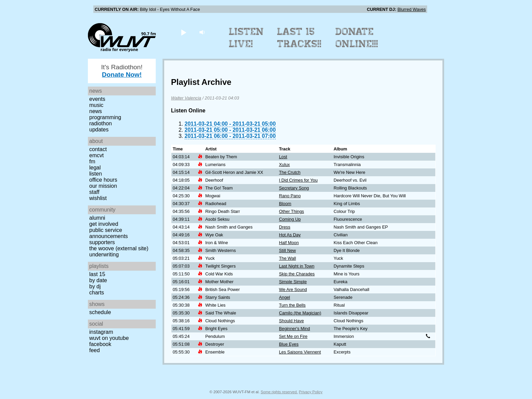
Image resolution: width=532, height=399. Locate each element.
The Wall (287, 258)
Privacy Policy (311, 392)
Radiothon (101, 123)
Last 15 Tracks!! (299, 38)
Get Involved (104, 224)
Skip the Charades (297, 274)
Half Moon (289, 243)
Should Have (291, 321)
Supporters (102, 242)
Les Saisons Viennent (300, 352)
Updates (99, 130)
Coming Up (290, 219)
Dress (284, 227)
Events (97, 99)
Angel (284, 297)
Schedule (100, 312)
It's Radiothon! (122, 71)
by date (98, 280)
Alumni (97, 218)
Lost (283, 157)
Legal (95, 168)
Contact (98, 149)
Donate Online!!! (357, 38)
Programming (105, 117)
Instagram (101, 332)
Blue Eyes (289, 344)
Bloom (285, 204)
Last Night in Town (297, 266)
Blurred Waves (412, 9)
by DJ (95, 286)
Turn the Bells (292, 305)
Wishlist (98, 198)
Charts (97, 293)
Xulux (284, 165)
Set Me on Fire (293, 336)
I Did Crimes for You (298, 180)
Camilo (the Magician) (300, 313)
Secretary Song (294, 188)
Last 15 (97, 274)
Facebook (100, 344)
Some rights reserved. (279, 392)
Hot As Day (290, 235)
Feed (94, 350)
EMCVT (97, 155)
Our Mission (103, 186)
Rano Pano (290, 196)
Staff (94, 192)
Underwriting (104, 255)
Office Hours (103, 180)
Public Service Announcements (109, 233)
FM (92, 161)
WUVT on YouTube (109, 338)
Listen (96, 174)
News (96, 111)
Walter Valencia (186, 98)
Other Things (291, 211)
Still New (287, 250)
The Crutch (290, 172)
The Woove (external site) (119, 248)
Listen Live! (246, 38)
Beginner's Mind (294, 329)
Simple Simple (293, 282)
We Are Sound (293, 289)
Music (96, 105)
